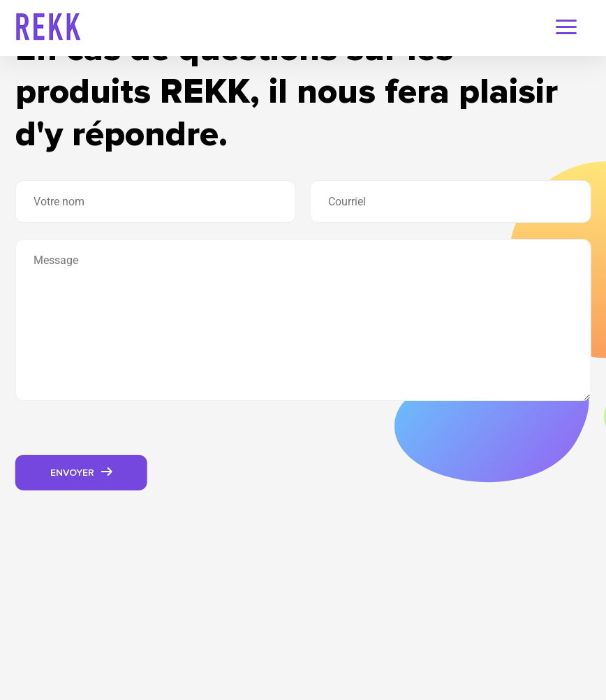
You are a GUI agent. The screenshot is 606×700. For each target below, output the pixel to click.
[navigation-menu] (566, 28)
